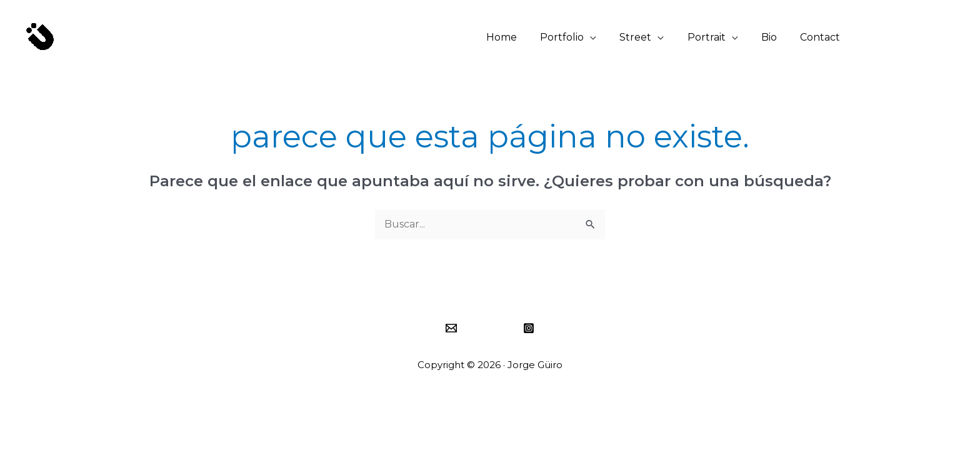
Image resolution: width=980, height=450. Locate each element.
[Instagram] (529, 328)
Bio (774, 37)
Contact (822, 37)
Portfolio (577, 37)
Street (647, 37)
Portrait (715, 37)
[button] (916, 37)
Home (520, 37)
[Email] (451, 328)
